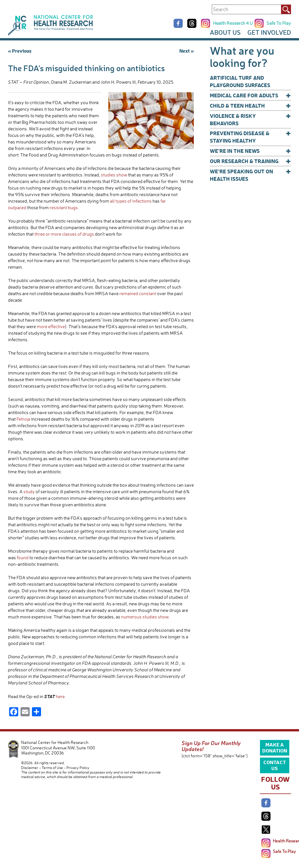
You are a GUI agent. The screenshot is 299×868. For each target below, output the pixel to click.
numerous (131, 617)
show (122, 175)
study (29, 491)
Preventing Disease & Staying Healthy (250, 137)
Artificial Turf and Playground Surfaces (240, 81)
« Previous (20, 51)
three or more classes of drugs (64, 234)
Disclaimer (30, 768)
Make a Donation (275, 747)
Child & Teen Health (250, 106)
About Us (225, 32)
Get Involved (269, 32)
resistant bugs (64, 207)
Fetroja (24, 419)
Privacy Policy (78, 768)
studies (108, 175)
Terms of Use (52, 768)
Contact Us (275, 765)
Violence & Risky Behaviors (250, 119)
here (60, 696)
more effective (51, 326)
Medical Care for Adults (250, 95)
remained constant (138, 293)
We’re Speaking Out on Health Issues (250, 175)
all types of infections (131, 201)
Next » (187, 51)
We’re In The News (250, 151)
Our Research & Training (250, 161)
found (23, 558)
